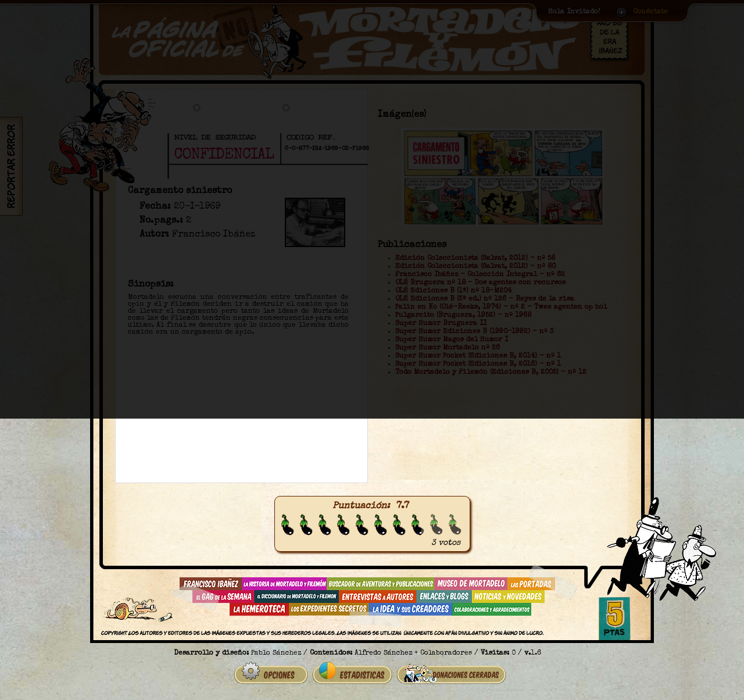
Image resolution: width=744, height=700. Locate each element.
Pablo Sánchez (276, 653)
